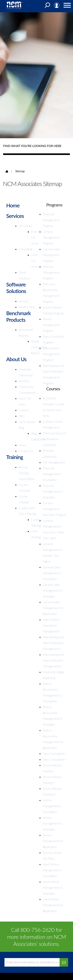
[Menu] (67, 6)
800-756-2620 (37, 930)
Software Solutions (16, 288)
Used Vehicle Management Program (51, 354)
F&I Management (54, 462)
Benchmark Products (18, 316)
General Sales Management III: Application (53, 608)
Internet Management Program (51, 272)
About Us (16, 359)
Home (13, 205)
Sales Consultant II (55, 759)
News (22, 445)
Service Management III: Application (53, 841)
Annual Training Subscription (26, 473)
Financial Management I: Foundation (52, 474)
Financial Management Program (51, 220)
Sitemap (20, 171)
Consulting (26, 249)
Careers (24, 410)
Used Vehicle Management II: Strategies (53, 887)
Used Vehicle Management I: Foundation (52, 870)
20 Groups (26, 226)
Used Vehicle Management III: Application (53, 905)
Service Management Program (51, 325)
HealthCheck (27, 307)
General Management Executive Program (55, 509)
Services (15, 216)
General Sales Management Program (51, 255)
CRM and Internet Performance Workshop (54, 439)
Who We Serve (35, 237)
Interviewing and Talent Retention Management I (53, 643)
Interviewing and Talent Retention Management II (53, 660)
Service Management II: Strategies (53, 823)
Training (15, 457)
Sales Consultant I (54, 753)
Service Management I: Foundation (52, 806)
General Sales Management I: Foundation (52, 573)
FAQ (22, 416)
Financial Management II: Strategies (53, 491)
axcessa (23, 301)
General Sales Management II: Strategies (53, 590)
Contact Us (26, 451)
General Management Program (51, 237)
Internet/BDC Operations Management (52, 625)
